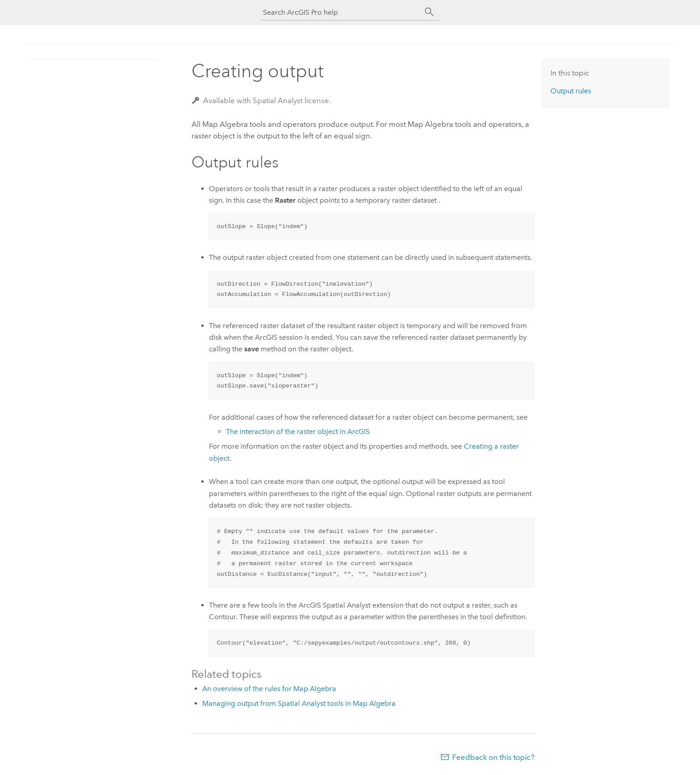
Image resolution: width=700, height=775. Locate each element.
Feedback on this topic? (493, 757)
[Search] (429, 12)
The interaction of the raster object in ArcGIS (298, 431)
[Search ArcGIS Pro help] (341, 12)
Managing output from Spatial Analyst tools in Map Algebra (299, 703)
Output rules (571, 91)
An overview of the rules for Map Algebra (269, 689)
